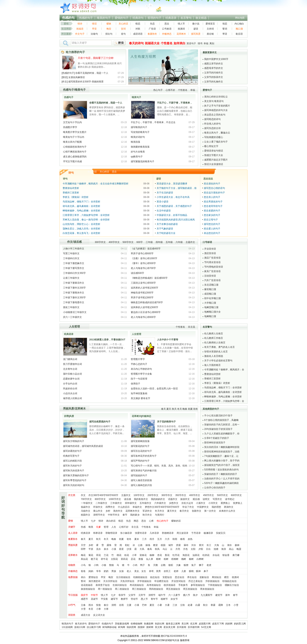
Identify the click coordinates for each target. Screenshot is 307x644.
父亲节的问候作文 (214, 73)
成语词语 (138, 34)
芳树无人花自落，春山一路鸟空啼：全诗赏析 (86, 220)
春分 (106, 605)
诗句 (71, 173)
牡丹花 (176, 555)
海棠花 (186, 555)
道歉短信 (204, 577)
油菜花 (196, 555)
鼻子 (206, 571)
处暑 (190, 605)
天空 (83, 545)
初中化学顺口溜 (212, 298)
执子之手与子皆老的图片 (217, 106)
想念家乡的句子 (212, 215)
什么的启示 (124, 507)
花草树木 (181, 34)
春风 (150, 549)
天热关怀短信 (127, 581)
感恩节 (84, 599)
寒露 (213, 605)
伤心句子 (158, 90)
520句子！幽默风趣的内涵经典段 (221, 483)
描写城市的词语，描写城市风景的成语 (83, 446)
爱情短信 (93, 577)
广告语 (152, 29)
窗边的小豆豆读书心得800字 (146, 312)
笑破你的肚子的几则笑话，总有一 (222, 425)
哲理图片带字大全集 (141, 374)
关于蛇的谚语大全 (166, 233)
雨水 (91, 605)
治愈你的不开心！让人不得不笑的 (222, 479)
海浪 (224, 549)
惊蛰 (98, 605)
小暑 (160, 605)
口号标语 (167, 29)
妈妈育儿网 (240, 624)
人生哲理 (74, 327)
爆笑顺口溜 (210, 289)
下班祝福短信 (215, 585)
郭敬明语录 (111, 533)
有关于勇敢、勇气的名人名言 (219, 347)
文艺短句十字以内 (72, 122)
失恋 (152, 24)
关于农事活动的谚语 (167, 224)
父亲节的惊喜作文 (214, 77)
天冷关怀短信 (110, 581)
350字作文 (181, 495)
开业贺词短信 (178, 581)
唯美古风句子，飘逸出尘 (217, 133)
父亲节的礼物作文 (214, 82)
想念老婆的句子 (212, 211)
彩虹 (127, 545)
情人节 (181, 24)
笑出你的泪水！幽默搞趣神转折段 (222, 447)
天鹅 (155, 565)
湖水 (229, 545)
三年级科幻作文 (71, 258)
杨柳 (152, 555)
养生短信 (192, 577)
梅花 (83, 555)
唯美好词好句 (138, 137)
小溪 (114, 549)
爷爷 (98, 571)
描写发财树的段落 (140, 441)
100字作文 (139, 495)
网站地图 (240, 18)
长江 (209, 545)
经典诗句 (138, 18)
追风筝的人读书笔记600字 (144, 288)
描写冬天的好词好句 (74, 485)
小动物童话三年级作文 (75, 312)
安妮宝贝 (221, 533)
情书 (200, 43)
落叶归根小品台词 (72, 374)
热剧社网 (160, 624)
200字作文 (153, 495)
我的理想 (216, 507)
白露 (198, 605)
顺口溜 (239, 29)
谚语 (196, 29)
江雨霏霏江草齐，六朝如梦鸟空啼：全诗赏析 (86, 215)
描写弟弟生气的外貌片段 (144, 471)
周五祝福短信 (173, 589)
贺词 (123, 29)
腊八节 (187, 595)
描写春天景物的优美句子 (76, 475)
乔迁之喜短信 (195, 581)
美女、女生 (140, 571)
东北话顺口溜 (211, 285)
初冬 (196, 409)
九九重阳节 (207, 595)
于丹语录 (196, 533)
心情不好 (170, 90)
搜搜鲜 (141, 627)
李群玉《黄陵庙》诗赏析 (76, 197)
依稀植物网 (136, 624)
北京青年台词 (70, 369)
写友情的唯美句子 (140, 132)
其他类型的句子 (211, 409)
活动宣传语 (210, 276)
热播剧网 (149, 624)
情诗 (80, 24)
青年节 (154, 599)
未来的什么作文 (227, 511)
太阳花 (114, 559)
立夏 (129, 605)
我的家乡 (135, 515)
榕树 (158, 559)
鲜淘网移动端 (109, 627)
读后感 (78, 242)
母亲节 (122, 595)
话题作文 (173, 499)
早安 (94, 29)
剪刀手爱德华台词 (72, 364)
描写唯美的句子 (139, 127)
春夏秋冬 (152, 34)
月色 (185, 549)
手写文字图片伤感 (72, 161)
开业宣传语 (210, 249)
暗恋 (138, 24)
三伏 (175, 605)
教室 (155, 545)
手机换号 (183, 585)
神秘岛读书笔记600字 (142, 293)
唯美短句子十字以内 (74, 137)
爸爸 (83, 571)
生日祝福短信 (123, 577)
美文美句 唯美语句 (214, 101)
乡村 (108, 511)
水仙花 (216, 555)
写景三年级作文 (71, 253)
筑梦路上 (238, 503)
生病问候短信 (120, 585)
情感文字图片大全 (214, 155)
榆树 (191, 559)
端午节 (162, 595)
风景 (72, 416)
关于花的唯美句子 (166, 422)
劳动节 (134, 599)
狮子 (201, 565)
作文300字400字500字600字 (103, 495)
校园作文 (86, 515)
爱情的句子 (122, 18)
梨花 (167, 555)
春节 (125, 515)
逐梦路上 (225, 503)
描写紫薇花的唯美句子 (143, 161)
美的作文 (118, 511)
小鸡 (135, 565)
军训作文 (147, 511)
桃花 (119, 555)
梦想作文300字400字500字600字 (162, 507)
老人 (129, 571)
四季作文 (110, 507)
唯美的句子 (104, 18)
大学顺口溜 (210, 303)
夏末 (137, 539)
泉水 (106, 549)
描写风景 (196, 34)
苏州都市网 (194, 627)
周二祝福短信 (122, 589)
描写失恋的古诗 (212, 128)
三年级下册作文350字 (74, 298)
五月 (160, 539)
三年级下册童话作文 (74, 283)
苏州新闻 (181, 627)
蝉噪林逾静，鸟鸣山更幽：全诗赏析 (81, 211)
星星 (121, 549)
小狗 (96, 565)
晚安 (109, 29)
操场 (148, 545)
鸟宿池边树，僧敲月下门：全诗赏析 (81, 202)
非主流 (191, 327)
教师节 (124, 599)
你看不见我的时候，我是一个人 (92, 73)
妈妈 (91, 571)
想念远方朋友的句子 (214, 193)
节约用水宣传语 (212, 262)
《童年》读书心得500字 (143, 263)
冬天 (180, 409)
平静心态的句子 (139, 364)
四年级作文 (131, 503)
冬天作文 (160, 511)
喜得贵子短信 (103, 585)
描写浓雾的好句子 (72, 451)
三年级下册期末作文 (74, 293)
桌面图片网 (205, 624)
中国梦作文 (203, 507)
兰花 (106, 555)
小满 (137, 605)
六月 (167, 539)
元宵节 (142, 595)
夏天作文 (172, 511)
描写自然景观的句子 (100, 422)
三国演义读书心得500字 (143, 283)
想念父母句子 (211, 220)
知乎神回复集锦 (139, 393)
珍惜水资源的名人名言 (216, 352)
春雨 (182, 539)
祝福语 (80, 29)
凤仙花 (84, 559)
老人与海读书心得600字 (143, 317)
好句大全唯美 (138, 152)
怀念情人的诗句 (212, 124)
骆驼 (171, 565)
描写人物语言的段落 (141, 480)
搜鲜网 (150, 627)
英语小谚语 (163, 202)
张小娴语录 (126, 533)
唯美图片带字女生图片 (75, 132)
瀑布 (186, 545)
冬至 (91, 609)
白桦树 (200, 559)
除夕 (195, 595)
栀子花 (94, 559)
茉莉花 (124, 559)
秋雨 (175, 539)
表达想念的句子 (212, 233)
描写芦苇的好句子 (140, 461)
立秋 (182, 605)
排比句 (109, 34)
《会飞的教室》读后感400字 (146, 249)
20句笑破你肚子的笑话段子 (218, 429)
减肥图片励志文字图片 (216, 160)
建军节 (114, 599)
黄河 (201, 545)
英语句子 (191, 43)
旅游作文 (185, 499)
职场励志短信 (229, 581)
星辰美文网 (169, 627)
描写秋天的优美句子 (74, 471)
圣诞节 (94, 599)
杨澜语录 (208, 533)
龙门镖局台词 (70, 359)
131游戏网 (67, 627)
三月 (144, 539)
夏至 (152, 605)
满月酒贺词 (94, 581)
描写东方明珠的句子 (74, 441)
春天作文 (184, 511)
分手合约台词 (70, 384)
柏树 (166, 559)
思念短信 (180, 577)
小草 (134, 555)
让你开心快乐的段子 (215, 488)
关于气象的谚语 (165, 229)
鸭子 (143, 565)
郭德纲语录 (168, 533)
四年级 (159, 242)
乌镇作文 (86, 511)
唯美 (91, 527)
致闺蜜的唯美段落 (140, 147)
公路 (140, 545)
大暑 (167, 605)
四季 (66, 416)
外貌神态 (167, 34)
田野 (83, 549)
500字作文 (128, 242)
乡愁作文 (174, 503)
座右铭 (210, 34)
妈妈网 (229, 624)
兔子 (194, 565)
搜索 (120, 43)
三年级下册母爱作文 (74, 302)
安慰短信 (167, 577)
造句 (123, 34)
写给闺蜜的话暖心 (214, 137)
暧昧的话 (176, 521)
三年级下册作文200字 (74, 288)
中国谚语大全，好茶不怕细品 (172, 215)
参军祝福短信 (198, 585)
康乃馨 (236, 555)
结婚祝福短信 (140, 577)
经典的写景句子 (71, 456)
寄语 (225, 34)
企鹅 (163, 565)
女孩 (121, 571)
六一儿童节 (174, 595)
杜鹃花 (206, 555)
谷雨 (121, 605)
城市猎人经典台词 (72, 398)
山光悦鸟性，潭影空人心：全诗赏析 (81, 224)
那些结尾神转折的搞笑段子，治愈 (222, 452)
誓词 (225, 29)
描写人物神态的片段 (141, 485)
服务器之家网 (173, 624)
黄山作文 (98, 511)
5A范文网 (206, 627)
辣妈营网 (131, 627)
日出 (208, 549)
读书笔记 (230, 499)
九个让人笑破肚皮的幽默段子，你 (222, 434)
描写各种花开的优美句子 (144, 456)
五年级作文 (145, 503)
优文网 (194, 624)
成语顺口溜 (210, 294)
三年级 (149, 242)
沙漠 (129, 549)
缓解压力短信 (232, 585)
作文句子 (80, 34)
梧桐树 (175, 559)
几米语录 (154, 533)
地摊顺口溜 (210, 316)
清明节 (152, 595)
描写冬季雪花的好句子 (75, 480)
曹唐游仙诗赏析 (71, 188)
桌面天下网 (218, 624)
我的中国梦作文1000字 (216, 59)
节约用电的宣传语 (214, 267)
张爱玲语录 (141, 533)
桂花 (127, 555)
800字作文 (100, 499)
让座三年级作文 (71, 278)
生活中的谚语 (164, 211)
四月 (152, 539)
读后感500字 (137, 273)
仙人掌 (150, 559)
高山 (231, 549)
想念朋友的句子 (212, 184)
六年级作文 (160, 503)
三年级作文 (116, 503)
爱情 (66, 24)
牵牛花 (104, 559)
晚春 (185, 409)
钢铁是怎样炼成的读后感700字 (147, 302)
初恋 (225, 24)
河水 (194, 545)
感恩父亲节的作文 (214, 64)
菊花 (91, 555)
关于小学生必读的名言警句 (218, 361)
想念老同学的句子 (213, 206)
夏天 (169, 409)
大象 (178, 565)
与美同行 (160, 515)
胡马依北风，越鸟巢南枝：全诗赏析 (81, 206)
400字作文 (114, 242)
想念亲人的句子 (212, 197)
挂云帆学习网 (94, 627)
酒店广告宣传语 (212, 258)
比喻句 (94, 34)
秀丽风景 (69, 409)
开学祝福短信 (144, 581)
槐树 (184, 559)
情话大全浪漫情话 (214, 164)
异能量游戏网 (122, 624)
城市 (171, 545)
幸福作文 (137, 507)
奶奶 (106, 571)
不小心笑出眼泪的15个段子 (218, 416)
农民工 (167, 571)
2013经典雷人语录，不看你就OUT (107, 340)
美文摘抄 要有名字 (140, 398)
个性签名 (183, 90)
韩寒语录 (98, 533)
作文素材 (66, 34)
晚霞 (239, 549)
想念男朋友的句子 (213, 202)
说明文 (206, 499)
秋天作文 (147, 515)
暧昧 (109, 24)
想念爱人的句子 (212, 229)
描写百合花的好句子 (141, 451)
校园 (163, 545)
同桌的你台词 (70, 389)
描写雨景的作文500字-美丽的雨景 (86, 82)
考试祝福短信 (137, 585)
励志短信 (155, 577)
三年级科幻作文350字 (74, 273)
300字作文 (100, 242)
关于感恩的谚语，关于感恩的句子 (174, 206)
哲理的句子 (154, 18)
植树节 (164, 599)
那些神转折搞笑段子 (215, 443)
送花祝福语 (87, 585)
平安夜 (104, 599)
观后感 (196, 499)
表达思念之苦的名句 (215, 115)
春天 (163, 409)
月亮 (178, 549)
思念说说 (208, 179)
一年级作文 (87, 503)
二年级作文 (101, 503)
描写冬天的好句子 (72, 466)
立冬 (228, 605)
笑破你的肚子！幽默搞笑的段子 (221, 474)
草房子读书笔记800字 (142, 298)
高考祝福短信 (154, 585)
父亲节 (132, 595)
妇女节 (174, 599)
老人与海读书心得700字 (143, 268)
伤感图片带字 (70, 127)
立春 (83, 605)
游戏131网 (80, 627)
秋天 (174, 409)
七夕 (93, 521)
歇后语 (239, 34)
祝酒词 (181, 29)
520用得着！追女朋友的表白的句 (221, 470)
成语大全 (86, 615)
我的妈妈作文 (158, 499)
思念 (167, 24)
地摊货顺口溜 (211, 307)
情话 (94, 24)
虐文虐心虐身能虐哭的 (75, 157)
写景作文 (217, 499)
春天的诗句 (81, 624)
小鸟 (83, 565)
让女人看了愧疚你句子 (216, 142)
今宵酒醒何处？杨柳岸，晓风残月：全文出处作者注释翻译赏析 (96, 184)
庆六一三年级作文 (72, 317)
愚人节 (144, 599)
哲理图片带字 (138, 359)
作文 (65, 82)
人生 (114, 527)
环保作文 (98, 507)
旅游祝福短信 (88, 589)
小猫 (104, 565)
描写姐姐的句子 (139, 475)
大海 (217, 545)
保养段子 (135, 384)
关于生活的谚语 (165, 193)
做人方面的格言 (212, 365)
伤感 (83, 527)
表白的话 (92, 172)
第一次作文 (210, 511)
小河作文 (213, 503)
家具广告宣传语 (212, 271)
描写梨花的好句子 (140, 446)
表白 (83, 577)
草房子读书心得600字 (142, 253)
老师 (176, 571)
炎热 (190, 539)
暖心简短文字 (211, 146)
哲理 (106, 527)
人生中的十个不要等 (168, 340)
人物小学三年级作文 (74, 249)
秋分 (205, 605)
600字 (140, 242)
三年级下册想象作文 (74, 263)
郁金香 (226, 555)
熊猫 (111, 565)
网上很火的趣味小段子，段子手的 (222, 461)
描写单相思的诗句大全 (216, 110)
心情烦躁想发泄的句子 (75, 147)
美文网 (185, 624)
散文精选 (201, 18)
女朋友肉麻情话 (77, 77)
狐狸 (186, 565)
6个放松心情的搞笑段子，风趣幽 (221, 420)
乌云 (165, 549)
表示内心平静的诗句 (141, 369)
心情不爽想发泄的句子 (75, 152)
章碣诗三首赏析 (71, 193)
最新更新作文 (210, 52)
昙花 (133, 559)
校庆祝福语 (170, 585)
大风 (142, 549)
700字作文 (86, 499)
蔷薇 (141, 559)
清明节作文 (99, 515)
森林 (237, 545)
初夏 (190, 409)
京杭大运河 (187, 503)
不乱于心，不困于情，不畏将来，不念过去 (153, 122)
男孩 (114, 571)
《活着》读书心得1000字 (144, 258)
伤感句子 (69, 90)
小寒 (98, 609)
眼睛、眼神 (195, 571)
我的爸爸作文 (141, 499)
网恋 (136, 521)
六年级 (179, 242)
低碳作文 (86, 507)
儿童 (184, 571)
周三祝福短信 (139, 589)
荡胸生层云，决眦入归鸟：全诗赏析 (81, 229)
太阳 (193, 549)
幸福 (206, 43)
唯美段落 (135, 142)
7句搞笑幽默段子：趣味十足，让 (221, 456)
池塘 (216, 549)
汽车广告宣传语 (212, 280)
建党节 (219, 595)
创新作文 (197, 511)
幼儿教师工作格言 (214, 338)
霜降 (221, 605)
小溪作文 (201, 503)
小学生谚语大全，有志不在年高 (173, 197)
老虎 (209, 565)
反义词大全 (99, 615)
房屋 (178, 545)
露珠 (109, 545)
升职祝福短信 (212, 581)
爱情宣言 (210, 24)
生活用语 (66, 29)
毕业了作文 (188, 507)
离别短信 (217, 577)
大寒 (106, 609)
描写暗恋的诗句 (212, 119)
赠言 (227, 577)
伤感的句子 (86, 18)
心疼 (151, 521)
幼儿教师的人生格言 (215, 343)
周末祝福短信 (207, 589)
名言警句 (186, 18)
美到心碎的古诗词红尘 (216, 97)
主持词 (210, 29)
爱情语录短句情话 (214, 151)
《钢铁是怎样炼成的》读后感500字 (149, 278)
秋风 (157, 549)
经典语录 (171, 18)
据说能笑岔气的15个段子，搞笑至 (222, 465)
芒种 (144, 605)
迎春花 (143, 555)
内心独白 (239, 24)
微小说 (196, 24)
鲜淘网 (122, 627)
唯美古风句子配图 (72, 142)
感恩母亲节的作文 (214, 68)
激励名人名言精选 (214, 356)
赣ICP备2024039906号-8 (174, 636)
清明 (114, 605)
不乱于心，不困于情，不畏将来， (175, 103)
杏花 (160, 555)
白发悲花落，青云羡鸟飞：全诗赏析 (81, 233)
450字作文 (209, 495)
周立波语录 (182, 533)
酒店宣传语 (210, 253)
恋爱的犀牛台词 (71, 379)
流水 (98, 549)
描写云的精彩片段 (72, 461)
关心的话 (123, 24)
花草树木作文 (133, 511)
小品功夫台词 (70, 393)
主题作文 (190, 242)
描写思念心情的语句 (214, 188)
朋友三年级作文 (71, 307)
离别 (212, 43)
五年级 (169, 242)
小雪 (236, 605)
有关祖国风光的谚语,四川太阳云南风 (176, 220)
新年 (228, 595)
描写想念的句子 (212, 224)
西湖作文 (229, 507)
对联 (138, 29)
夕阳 (201, 549)
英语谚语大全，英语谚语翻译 (172, 184)
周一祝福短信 (105, 589)
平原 (91, 549)
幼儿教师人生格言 (214, 334)
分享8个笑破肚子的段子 (217, 438)
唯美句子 (80, 90)
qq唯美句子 (137, 157)
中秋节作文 (114, 515)
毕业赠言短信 (161, 581)
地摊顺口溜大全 (212, 312)
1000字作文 (115, 499)
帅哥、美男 (155, 571)
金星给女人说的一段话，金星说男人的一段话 (154, 389)
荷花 (98, 555)
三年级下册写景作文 (74, 268)
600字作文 (236, 495)
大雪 (83, 609)
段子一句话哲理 (139, 379)
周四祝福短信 (156, 589)
